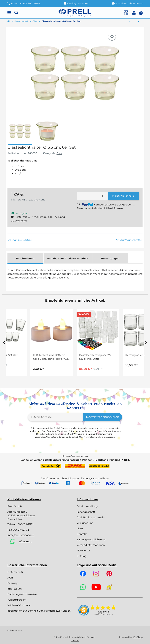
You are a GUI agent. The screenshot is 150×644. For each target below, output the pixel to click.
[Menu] (9, 13)
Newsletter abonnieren (103, 417)
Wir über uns (85, 523)
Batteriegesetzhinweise (22, 594)
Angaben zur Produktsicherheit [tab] (68, 259)
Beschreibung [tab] (25, 259)
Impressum (15, 589)
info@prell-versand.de (21, 535)
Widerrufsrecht (17, 600)
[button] (134, 13)
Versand (40, 200)
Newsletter (84, 551)
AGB (10, 578)
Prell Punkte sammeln (91, 517)
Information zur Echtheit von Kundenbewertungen (39, 611)
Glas (59, 153)
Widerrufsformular (19, 605)
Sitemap (13, 583)
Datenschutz (15, 572)
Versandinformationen (91, 545)
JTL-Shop (138, 637)
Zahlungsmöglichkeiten (92, 539)
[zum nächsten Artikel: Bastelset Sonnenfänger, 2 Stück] (138, 22)
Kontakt (82, 534)
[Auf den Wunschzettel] (112, 37)
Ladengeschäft (86, 512)
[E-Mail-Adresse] (56, 417)
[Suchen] (16, 13)
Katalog (82, 556)
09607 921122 (26, 524)
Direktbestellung (87, 506)
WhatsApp (25, 541)
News (80, 528)
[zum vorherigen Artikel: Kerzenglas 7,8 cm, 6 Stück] (129, 22)
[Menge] (93, 196)
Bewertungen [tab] (110, 259)
